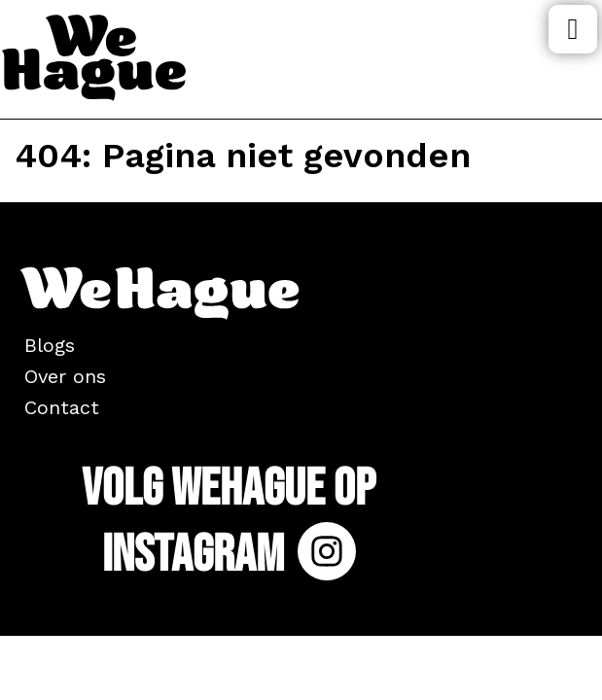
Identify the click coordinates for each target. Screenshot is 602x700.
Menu (573, 29)
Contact (62, 407)
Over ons (65, 376)
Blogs (50, 345)
